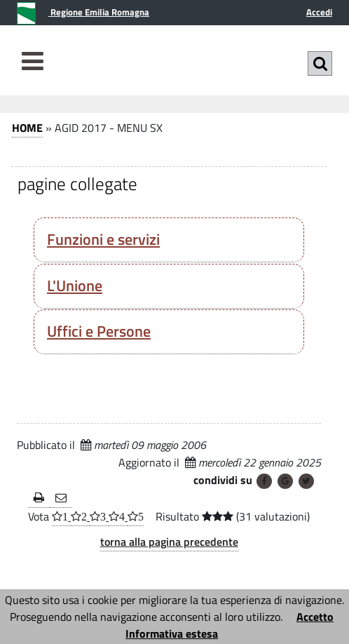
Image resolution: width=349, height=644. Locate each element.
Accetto (315, 617)
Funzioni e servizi (103, 239)
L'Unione (75, 286)
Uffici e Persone (99, 331)
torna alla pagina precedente (169, 542)
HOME (27, 128)
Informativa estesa (172, 633)
